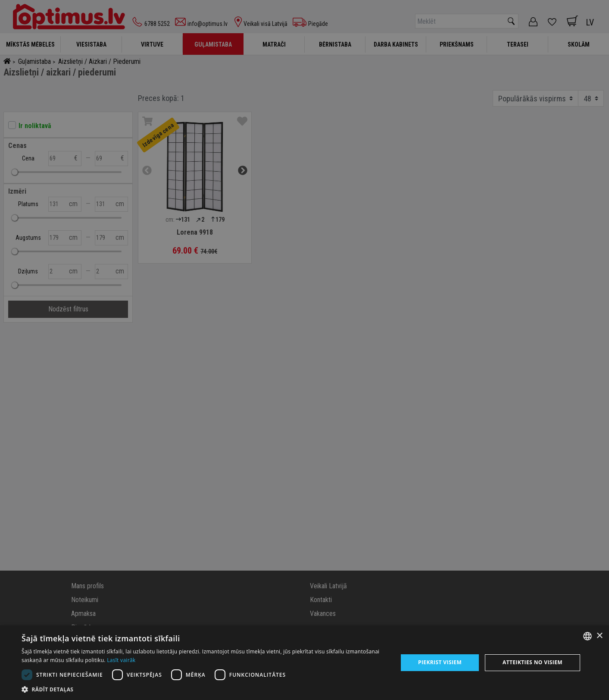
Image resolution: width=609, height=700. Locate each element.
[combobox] (587, 636)
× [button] (599, 636)
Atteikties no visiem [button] (532, 662)
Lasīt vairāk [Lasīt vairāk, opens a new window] (121, 660)
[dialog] (304, 663)
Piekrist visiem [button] (440, 662)
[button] (204, 689)
